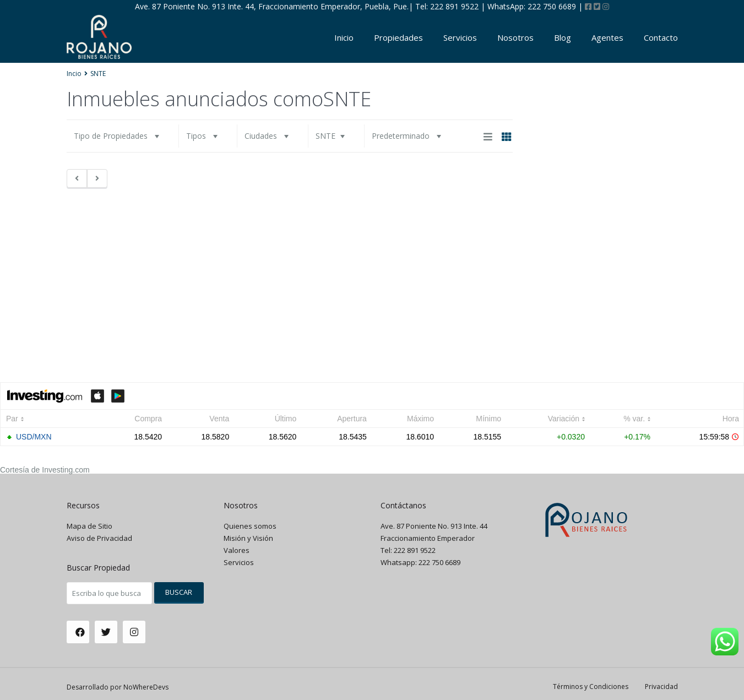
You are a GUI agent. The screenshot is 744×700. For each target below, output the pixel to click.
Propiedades (398, 37)
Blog (563, 37)
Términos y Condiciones (591, 687)
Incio (74, 74)
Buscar (179, 592)
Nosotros (515, 37)
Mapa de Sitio (89, 526)
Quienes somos (250, 526)
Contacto (661, 37)
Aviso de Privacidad (99, 538)
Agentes (607, 37)
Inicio (344, 37)
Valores (237, 550)
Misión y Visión (248, 538)
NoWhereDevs (146, 687)
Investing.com (66, 470)
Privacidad (661, 687)
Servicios (460, 37)
